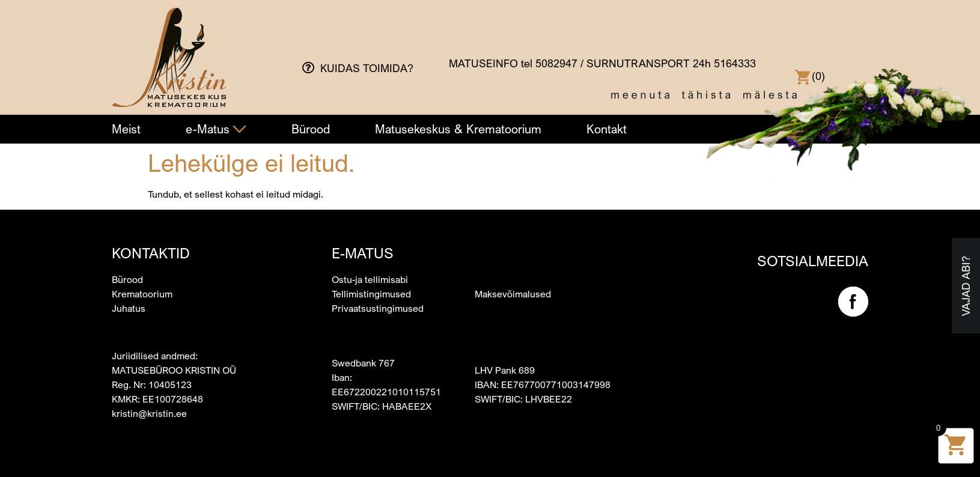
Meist (126, 129)
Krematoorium (142, 294)
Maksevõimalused (513, 294)
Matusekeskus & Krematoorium (458, 129)
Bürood (311, 129)
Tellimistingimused (371, 294)
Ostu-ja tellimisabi (370, 279)
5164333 (735, 63)
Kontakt (607, 129)
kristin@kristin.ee (149, 413)
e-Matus (216, 129)
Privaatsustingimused (378, 308)
